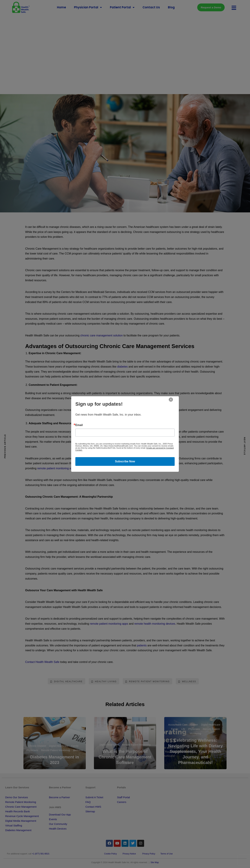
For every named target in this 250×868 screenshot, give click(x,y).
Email (79, 425)
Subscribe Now (125, 461)
